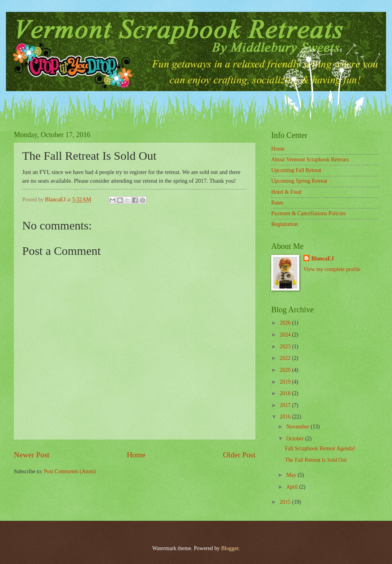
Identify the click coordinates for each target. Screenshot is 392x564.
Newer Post (32, 455)
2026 (286, 323)
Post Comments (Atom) (70, 471)
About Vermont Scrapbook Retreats (310, 160)
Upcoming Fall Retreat (296, 170)
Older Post (239, 455)
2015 (286, 502)
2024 (286, 335)
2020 (286, 370)
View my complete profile (332, 269)
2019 (286, 382)
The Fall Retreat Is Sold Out (316, 460)
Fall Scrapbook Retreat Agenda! (320, 448)
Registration (284, 224)
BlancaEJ (323, 259)
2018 (286, 393)
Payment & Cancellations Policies (308, 213)
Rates (277, 203)
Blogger (230, 548)
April (293, 487)
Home (136, 455)
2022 (286, 358)
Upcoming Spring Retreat (299, 181)
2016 (286, 417)
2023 (286, 347)
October (296, 439)
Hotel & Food (286, 192)
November (299, 427)
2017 (286, 405)
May (292, 475)
